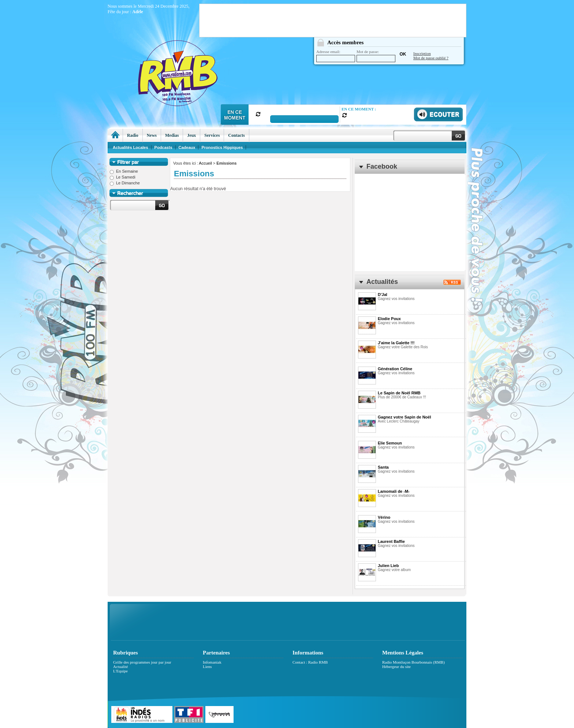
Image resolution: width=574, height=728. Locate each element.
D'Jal (383, 294)
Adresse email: (336, 56)
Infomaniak (212, 662)
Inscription (422, 53)
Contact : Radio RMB (310, 662)
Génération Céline (395, 369)
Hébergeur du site (396, 667)
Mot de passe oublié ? (431, 58)
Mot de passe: (376, 56)
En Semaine (124, 171)
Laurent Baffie (391, 541)
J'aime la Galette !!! (396, 343)
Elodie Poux (389, 319)
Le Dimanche (125, 183)
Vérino (384, 517)
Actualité (120, 667)
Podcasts (163, 147)
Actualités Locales (131, 147)
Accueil (205, 163)
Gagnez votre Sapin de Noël (404, 417)
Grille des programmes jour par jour (142, 662)
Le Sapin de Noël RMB (399, 393)
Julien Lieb (388, 566)
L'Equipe (120, 671)
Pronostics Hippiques (222, 147)
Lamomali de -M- (394, 491)
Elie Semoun (390, 443)
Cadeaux (187, 147)
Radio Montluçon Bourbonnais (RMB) (413, 662)
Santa (383, 467)
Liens (207, 667)
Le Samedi (122, 177)
